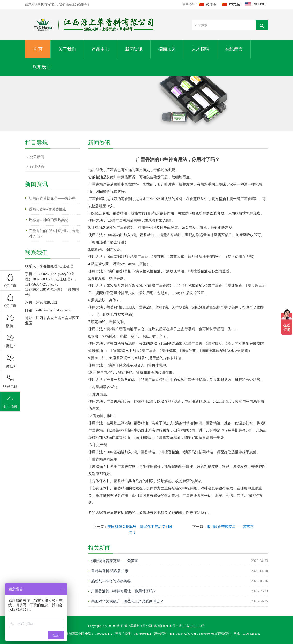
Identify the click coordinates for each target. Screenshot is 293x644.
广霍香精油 (97, 199)
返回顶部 (10, 402)
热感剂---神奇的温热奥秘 (111, 581)
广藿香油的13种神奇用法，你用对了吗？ (124, 591)
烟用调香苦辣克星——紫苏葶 (230, 527)
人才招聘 (201, 49)
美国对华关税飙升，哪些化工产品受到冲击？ (127, 601)
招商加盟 (167, 49)
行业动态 (37, 167)
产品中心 (101, 49)
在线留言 (234, 49)
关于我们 (67, 49)
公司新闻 (37, 157)
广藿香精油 (145, 235)
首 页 (38, 49)
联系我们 (42, 67)
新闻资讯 (134, 49)
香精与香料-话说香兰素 (110, 571)
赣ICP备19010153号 (192, 626)
